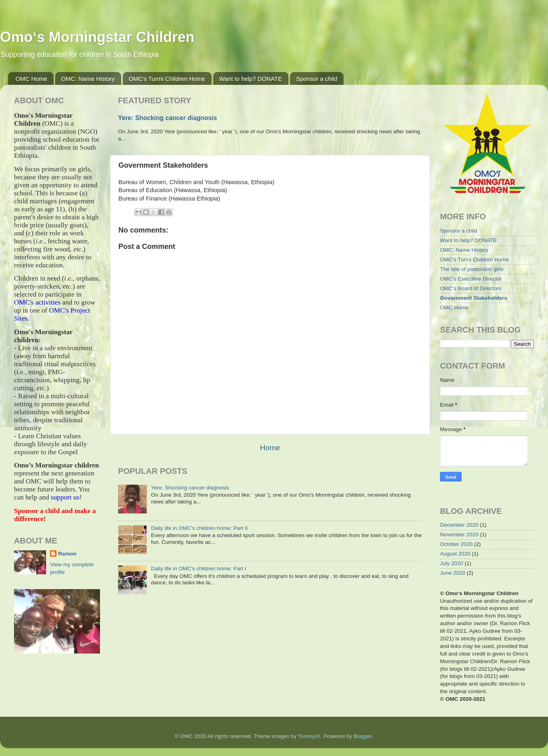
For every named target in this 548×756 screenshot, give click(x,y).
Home (270, 448)
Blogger (363, 736)
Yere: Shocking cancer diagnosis (167, 118)
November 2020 (459, 534)
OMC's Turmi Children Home (167, 79)
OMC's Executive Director (471, 279)
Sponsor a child (317, 79)
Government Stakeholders (474, 298)
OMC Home (31, 79)
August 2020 (455, 554)
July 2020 (452, 563)
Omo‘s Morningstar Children (97, 37)
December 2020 (459, 525)
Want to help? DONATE (251, 79)
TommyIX (309, 736)
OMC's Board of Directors (471, 288)
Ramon (67, 554)
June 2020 (453, 573)
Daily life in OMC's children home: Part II (199, 528)
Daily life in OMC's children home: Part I (198, 569)
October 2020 (456, 544)
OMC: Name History (88, 79)
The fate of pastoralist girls (472, 269)
